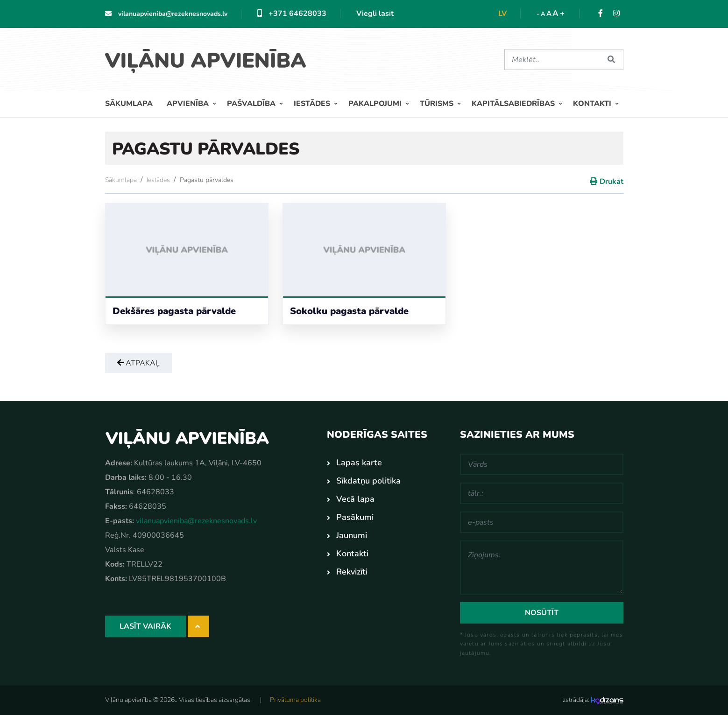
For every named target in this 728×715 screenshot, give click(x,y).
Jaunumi (352, 535)
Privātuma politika (295, 700)
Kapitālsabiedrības (514, 104)
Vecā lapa (355, 499)
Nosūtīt (542, 613)
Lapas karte (359, 463)
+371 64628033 (292, 14)
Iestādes (313, 104)
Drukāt (611, 182)
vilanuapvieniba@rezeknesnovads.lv (166, 14)
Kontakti (593, 104)
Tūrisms (438, 104)
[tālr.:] (542, 493)
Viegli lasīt (375, 14)
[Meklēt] (552, 60)
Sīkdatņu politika (368, 481)
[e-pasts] (542, 522)
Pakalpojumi (376, 104)
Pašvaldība (252, 104)
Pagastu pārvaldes (207, 180)
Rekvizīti (352, 572)
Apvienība (189, 104)
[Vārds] (542, 464)
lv (502, 14)
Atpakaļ (138, 363)
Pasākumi (355, 517)
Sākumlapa (129, 104)
